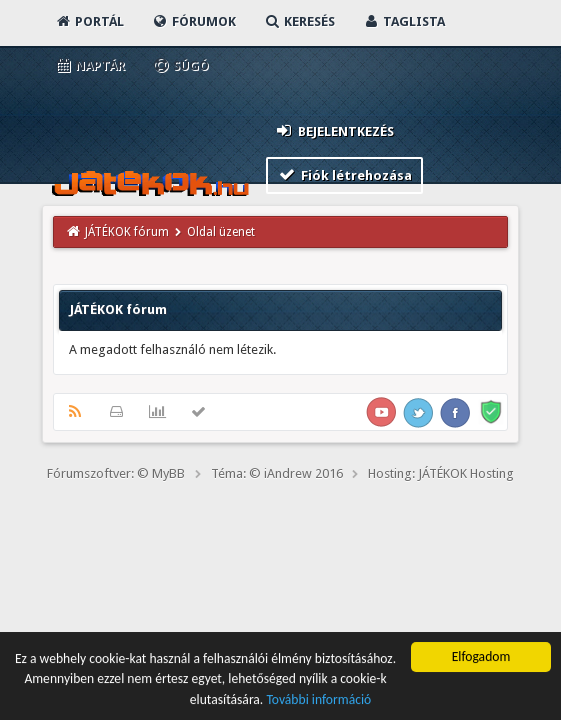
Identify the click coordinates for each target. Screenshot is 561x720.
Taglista (403, 21)
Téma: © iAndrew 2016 (277, 473)
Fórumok (193, 21)
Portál (89, 21)
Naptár (89, 65)
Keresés (299, 21)
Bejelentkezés (334, 130)
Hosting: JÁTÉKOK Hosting (441, 473)
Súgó (180, 65)
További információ (318, 700)
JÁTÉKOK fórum (127, 232)
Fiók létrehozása (344, 174)
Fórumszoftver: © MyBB (116, 473)
